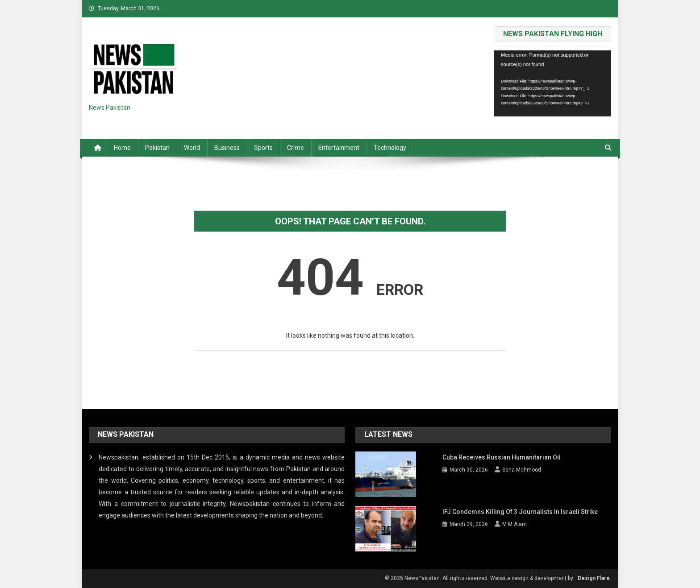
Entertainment (339, 148)
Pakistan (157, 148)
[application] (553, 83)
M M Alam (515, 524)
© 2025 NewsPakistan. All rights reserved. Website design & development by (479, 578)
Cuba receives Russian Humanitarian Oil (502, 457)
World (192, 148)
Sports (263, 148)
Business (227, 148)
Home (122, 148)
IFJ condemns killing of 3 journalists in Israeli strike (520, 512)
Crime (296, 148)
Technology (390, 148)
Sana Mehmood (522, 470)
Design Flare (594, 578)
